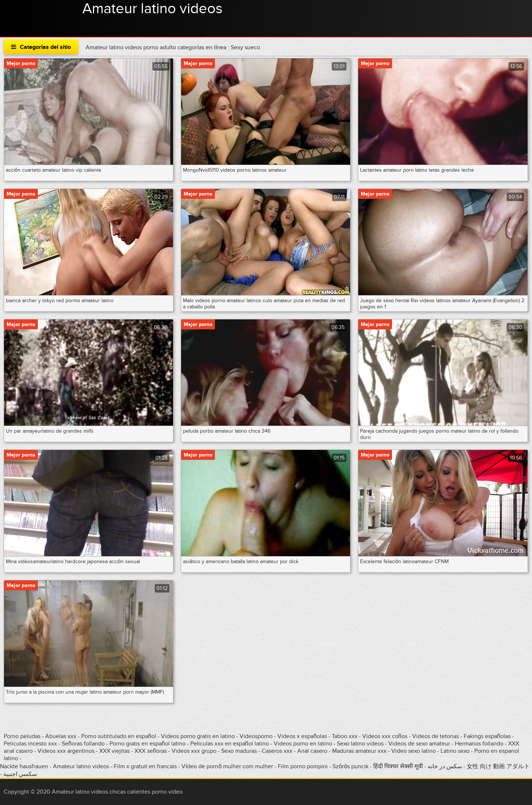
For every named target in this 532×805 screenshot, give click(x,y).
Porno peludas (22, 736)
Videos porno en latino (303, 744)
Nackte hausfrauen (24, 766)
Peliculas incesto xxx (30, 744)
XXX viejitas (114, 751)
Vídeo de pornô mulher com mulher (227, 766)
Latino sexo (455, 751)
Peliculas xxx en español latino (230, 744)
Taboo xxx (345, 736)
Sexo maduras (239, 751)
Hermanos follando (479, 744)
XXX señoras (151, 751)
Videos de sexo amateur (419, 744)
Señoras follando (83, 744)
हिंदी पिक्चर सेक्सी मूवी (398, 766)
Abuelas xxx (61, 736)
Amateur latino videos (152, 9)
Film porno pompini (303, 766)
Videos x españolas (303, 736)
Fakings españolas (487, 736)
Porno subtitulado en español (119, 736)
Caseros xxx (277, 751)
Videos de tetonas (436, 736)
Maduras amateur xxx (359, 751)
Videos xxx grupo (194, 751)
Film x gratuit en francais (145, 766)
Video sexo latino (414, 751)
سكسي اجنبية (20, 774)
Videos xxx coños (385, 736)
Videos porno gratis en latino (198, 736)
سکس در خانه (445, 766)
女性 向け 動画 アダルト (498, 766)
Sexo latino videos (360, 744)
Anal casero (312, 751)
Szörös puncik (351, 766)
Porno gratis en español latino (148, 744)
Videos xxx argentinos (66, 751)
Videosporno (256, 736)
